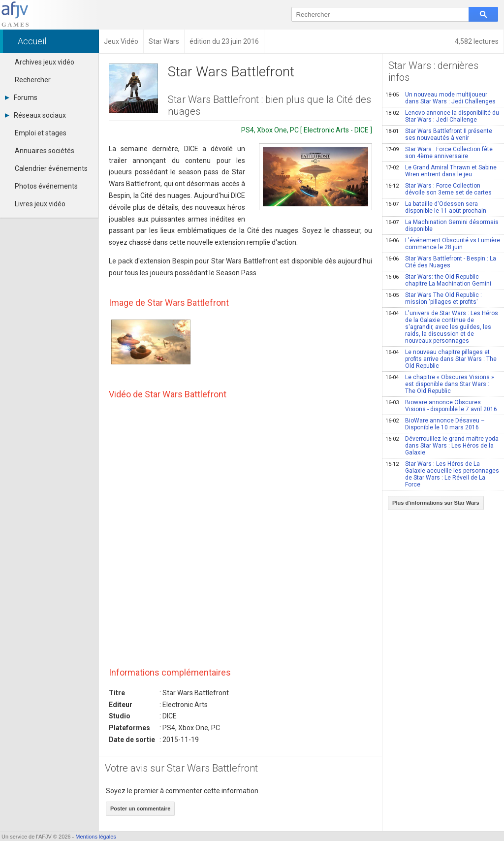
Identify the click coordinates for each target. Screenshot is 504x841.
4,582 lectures (477, 41)
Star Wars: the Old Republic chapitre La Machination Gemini (438, 280)
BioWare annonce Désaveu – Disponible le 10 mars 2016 (435, 424)
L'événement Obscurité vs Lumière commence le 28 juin (443, 244)
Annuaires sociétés (45, 151)
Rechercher (33, 80)
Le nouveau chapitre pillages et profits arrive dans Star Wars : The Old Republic (441, 359)
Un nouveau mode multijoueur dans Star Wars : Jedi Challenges (441, 98)
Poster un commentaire (140, 809)
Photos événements (46, 186)
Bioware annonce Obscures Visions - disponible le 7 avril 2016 (441, 406)
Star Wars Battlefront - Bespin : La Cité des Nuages (441, 262)
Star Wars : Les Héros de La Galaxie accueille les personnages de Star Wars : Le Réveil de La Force (442, 474)
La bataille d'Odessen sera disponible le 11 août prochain (436, 207)
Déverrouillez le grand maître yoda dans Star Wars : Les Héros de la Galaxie (442, 446)
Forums (21, 97)
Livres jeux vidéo (40, 204)
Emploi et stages (41, 133)
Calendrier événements (51, 168)
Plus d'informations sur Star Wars (436, 503)
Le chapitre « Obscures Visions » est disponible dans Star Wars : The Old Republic (440, 384)
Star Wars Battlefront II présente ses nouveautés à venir (439, 134)
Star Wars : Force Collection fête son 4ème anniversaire (439, 153)
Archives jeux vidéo (45, 62)
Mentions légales (96, 837)
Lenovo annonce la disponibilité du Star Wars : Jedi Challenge (442, 116)
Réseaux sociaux (35, 115)
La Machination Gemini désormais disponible (442, 226)
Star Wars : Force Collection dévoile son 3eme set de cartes (439, 189)
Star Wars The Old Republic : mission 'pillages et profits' (434, 298)
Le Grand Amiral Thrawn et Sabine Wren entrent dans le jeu (441, 171)
